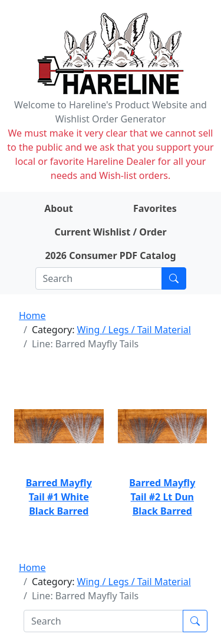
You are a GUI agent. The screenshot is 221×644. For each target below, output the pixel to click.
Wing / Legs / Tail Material (134, 330)
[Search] (99, 278)
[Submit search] (174, 278)
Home (32, 316)
